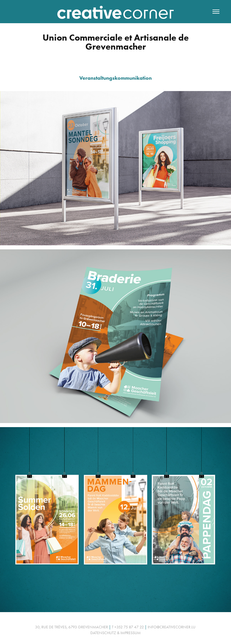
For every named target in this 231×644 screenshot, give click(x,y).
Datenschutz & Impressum (115, 633)
